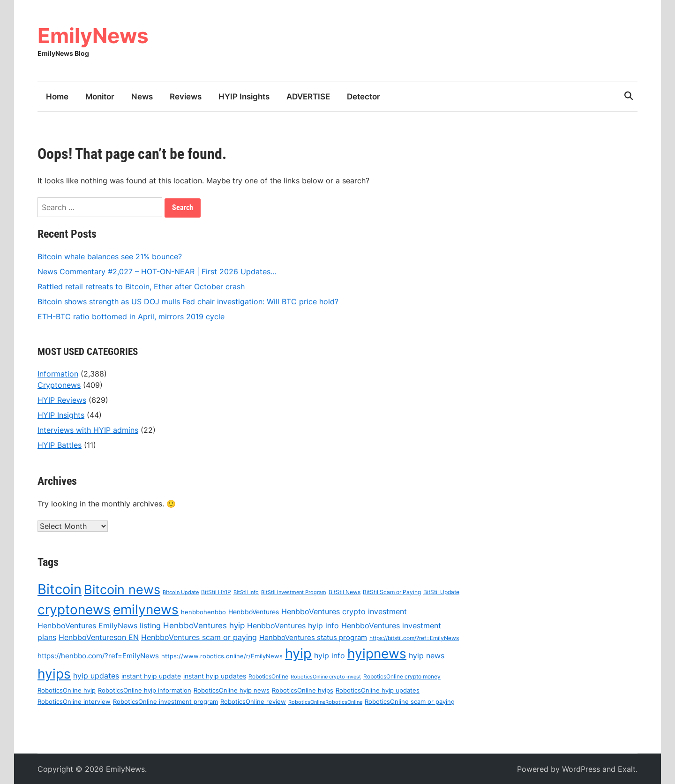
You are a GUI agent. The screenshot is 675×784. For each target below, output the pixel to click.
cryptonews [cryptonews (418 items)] (74, 610)
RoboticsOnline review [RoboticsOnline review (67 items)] (253, 701)
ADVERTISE (308, 97)
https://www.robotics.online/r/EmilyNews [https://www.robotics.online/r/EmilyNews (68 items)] (222, 656)
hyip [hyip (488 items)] (298, 654)
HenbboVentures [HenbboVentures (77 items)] (254, 612)
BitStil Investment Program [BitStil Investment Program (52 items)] (294, 593)
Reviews (186, 97)
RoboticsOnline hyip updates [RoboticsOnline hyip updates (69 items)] (378, 690)
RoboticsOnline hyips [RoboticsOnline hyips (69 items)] (303, 690)
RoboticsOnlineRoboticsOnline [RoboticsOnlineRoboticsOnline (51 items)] (325, 702)
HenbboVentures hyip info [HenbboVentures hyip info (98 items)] (293, 626)
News (142, 97)
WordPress (581, 769)
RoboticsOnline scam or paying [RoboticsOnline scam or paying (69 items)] (410, 701)
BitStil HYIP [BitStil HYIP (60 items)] (216, 592)
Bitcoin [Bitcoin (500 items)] (60, 590)
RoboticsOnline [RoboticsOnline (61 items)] (268, 677)
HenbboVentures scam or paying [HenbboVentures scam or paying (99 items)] (199, 638)
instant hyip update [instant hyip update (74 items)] (151, 676)
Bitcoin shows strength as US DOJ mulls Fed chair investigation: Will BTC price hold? (188, 302)
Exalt (627, 769)
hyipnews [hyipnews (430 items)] (377, 654)
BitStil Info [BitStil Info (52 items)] (246, 593)
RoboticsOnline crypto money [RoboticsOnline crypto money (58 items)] (402, 677)
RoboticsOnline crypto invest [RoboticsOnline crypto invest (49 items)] (326, 677)
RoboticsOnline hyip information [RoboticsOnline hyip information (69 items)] (145, 690)
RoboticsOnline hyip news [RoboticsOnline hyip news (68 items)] (232, 690)
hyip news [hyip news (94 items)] (427, 656)
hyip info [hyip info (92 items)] (330, 656)
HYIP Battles (60, 445)
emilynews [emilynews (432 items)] (146, 610)
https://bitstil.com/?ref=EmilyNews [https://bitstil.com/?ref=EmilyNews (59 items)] (414, 638)
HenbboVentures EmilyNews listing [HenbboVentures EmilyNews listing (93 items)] (99, 626)
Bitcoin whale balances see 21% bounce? (110, 256)
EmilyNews (93, 36)
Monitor (100, 97)
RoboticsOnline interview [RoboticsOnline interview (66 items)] (74, 701)
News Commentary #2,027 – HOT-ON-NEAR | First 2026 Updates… (157, 271)
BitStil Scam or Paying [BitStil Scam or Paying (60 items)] (392, 592)
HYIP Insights (244, 97)
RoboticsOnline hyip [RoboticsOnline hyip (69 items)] (67, 690)
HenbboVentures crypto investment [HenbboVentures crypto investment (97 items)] (344, 612)
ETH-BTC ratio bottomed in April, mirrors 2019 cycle (131, 317)
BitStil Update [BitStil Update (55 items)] (441, 593)
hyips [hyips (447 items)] (54, 674)
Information (58, 374)
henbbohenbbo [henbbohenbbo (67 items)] (203, 612)
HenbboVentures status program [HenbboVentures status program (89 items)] (313, 638)
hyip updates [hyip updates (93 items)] (96, 676)
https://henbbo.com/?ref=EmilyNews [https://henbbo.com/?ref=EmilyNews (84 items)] (98, 656)
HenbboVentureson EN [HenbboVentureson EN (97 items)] (99, 638)
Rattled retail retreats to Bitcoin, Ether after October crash (141, 286)
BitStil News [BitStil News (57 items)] (345, 593)
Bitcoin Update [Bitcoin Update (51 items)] (181, 593)
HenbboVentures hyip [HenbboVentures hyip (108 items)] (204, 626)
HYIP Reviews (62, 400)
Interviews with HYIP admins (88, 430)
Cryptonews (59, 385)
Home (57, 97)
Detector (364, 97)
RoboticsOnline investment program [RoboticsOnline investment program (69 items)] (165, 701)
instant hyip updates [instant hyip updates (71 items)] (215, 677)
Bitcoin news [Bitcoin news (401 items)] (122, 590)
